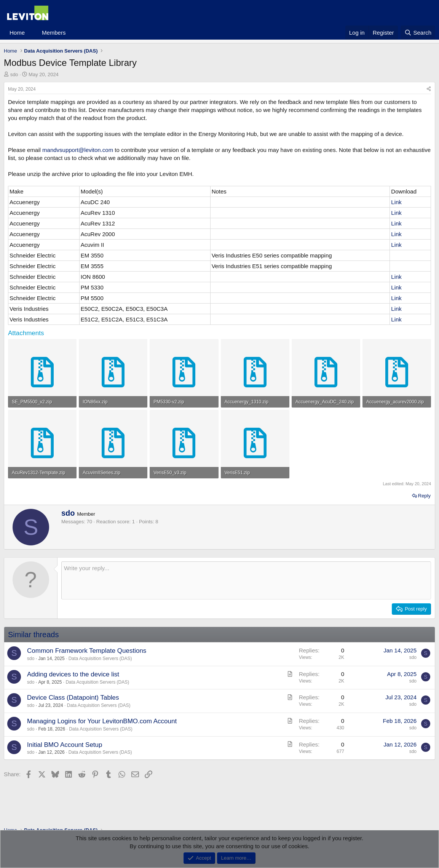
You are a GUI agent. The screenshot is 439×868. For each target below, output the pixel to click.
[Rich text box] (246, 580)
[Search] (418, 33)
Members (54, 33)
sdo (14, 74)
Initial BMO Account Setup (65, 745)
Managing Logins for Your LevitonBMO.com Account (102, 721)
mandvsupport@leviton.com (78, 150)
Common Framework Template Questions (87, 651)
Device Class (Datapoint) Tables (73, 698)
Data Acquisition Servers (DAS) (100, 659)
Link (396, 202)
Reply (424, 496)
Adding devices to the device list (73, 674)
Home (17, 33)
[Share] (429, 89)
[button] (31, 33)
